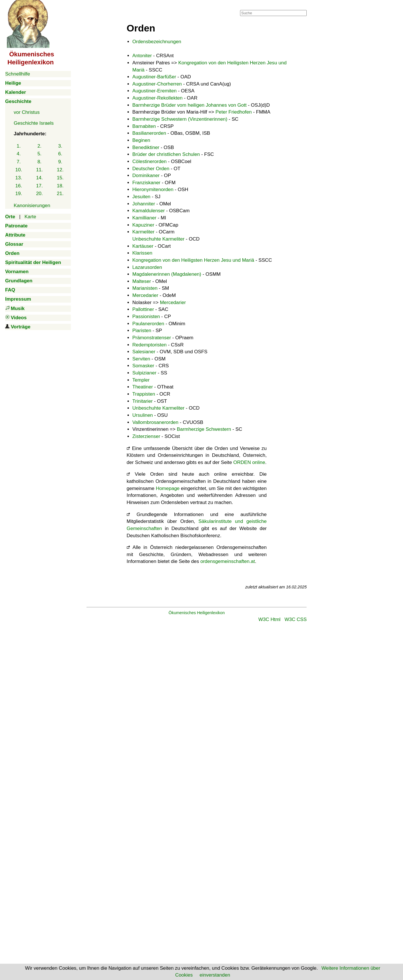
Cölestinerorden (149, 161)
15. (60, 178)
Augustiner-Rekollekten (157, 98)
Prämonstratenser (152, 338)
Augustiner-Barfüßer (154, 77)
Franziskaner (146, 183)
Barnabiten (144, 126)
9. (60, 162)
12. (60, 170)
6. (60, 154)
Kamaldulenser (148, 211)
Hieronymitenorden (153, 190)
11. (39, 170)
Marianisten (145, 288)
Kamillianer (144, 218)
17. (39, 186)
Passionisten (146, 317)
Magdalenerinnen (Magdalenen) (167, 274)
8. (39, 162)
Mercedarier (145, 295)
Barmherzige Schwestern (204, 429)
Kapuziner (143, 225)
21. (60, 194)
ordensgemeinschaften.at (228, 561)
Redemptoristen (149, 345)
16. (19, 186)
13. (19, 178)
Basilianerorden (149, 133)
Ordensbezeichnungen (157, 42)
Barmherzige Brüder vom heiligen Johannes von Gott (189, 105)
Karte (30, 217)
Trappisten (144, 394)
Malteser (142, 281)
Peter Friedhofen (234, 112)
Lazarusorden (147, 267)
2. (39, 146)
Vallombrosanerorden (155, 422)
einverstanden (215, 975)
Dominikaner (146, 175)
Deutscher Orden (151, 169)
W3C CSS (296, 619)
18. (60, 186)
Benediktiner (146, 147)
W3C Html (269, 619)
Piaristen (142, 331)
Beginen (141, 140)
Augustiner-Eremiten (154, 91)
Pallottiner (143, 309)
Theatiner (143, 387)
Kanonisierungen (32, 206)
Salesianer (144, 352)
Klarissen (142, 253)
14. (39, 178)
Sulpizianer (144, 373)
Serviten (141, 359)
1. (19, 146)
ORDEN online (249, 462)
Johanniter (144, 204)
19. (19, 194)
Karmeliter (143, 232)
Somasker (143, 366)
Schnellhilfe (18, 74)
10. (19, 170)
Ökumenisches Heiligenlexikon (197, 613)
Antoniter (142, 56)
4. (19, 154)
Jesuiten (141, 197)
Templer (141, 380)
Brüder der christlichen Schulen (166, 154)
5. (39, 154)
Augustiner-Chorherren (157, 84)
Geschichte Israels (34, 123)
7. (19, 162)
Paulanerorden (148, 324)
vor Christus (27, 112)
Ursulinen (143, 415)
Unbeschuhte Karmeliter (158, 239)
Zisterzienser (146, 436)
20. (39, 194)
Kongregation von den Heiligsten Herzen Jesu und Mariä (193, 260)
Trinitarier (142, 401)
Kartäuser (143, 246)
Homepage (168, 488)
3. (60, 146)
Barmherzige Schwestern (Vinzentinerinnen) (180, 119)
